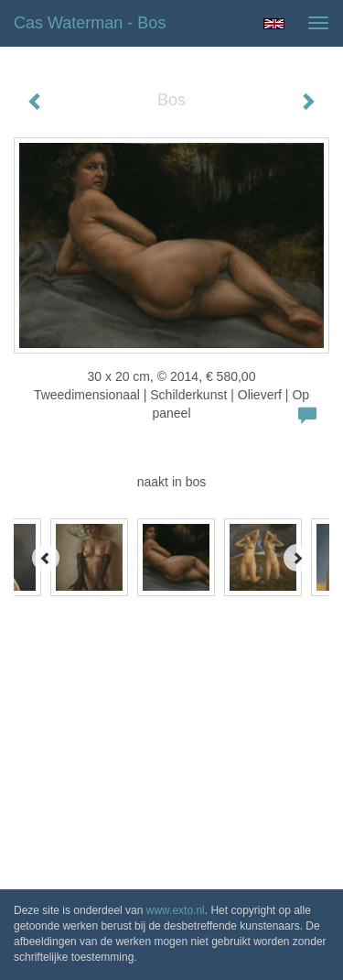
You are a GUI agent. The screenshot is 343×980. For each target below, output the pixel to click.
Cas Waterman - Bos (90, 23)
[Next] (297, 558)
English (274, 24)
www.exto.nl (176, 910)
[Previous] (46, 558)
